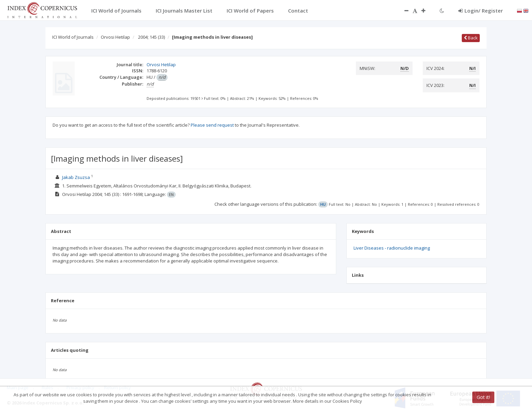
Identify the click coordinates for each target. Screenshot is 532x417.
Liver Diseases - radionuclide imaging (392, 248)
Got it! (483, 397)
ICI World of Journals (73, 37)
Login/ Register (481, 11)
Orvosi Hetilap (115, 37)
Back (471, 38)
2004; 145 (151, 37)
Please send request (212, 125)
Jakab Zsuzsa (76, 177)
